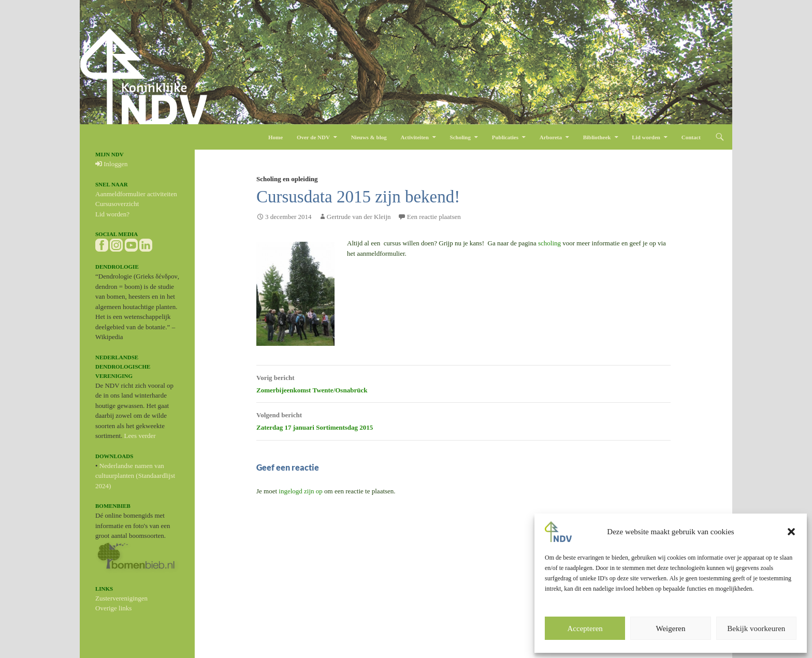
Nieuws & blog (369, 137)
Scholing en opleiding (287, 179)
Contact (691, 137)
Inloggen (111, 164)
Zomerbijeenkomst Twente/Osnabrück (463, 383)
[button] (791, 532)
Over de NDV (313, 137)
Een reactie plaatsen (434, 217)
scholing (550, 243)
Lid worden (646, 137)
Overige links (113, 608)
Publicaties (505, 137)
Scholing (460, 137)
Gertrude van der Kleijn (359, 217)
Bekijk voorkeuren (756, 628)
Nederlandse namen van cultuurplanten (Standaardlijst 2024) (135, 476)
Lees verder (140, 436)
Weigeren (670, 628)
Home (275, 137)
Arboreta (551, 137)
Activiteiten (414, 137)
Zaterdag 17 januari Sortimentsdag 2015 (463, 420)
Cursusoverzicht (117, 204)
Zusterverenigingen (121, 598)
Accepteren (585, 628)
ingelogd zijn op (301, 491)
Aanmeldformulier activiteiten (136, 194)
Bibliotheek (597, 137)
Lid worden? (112, 214)
